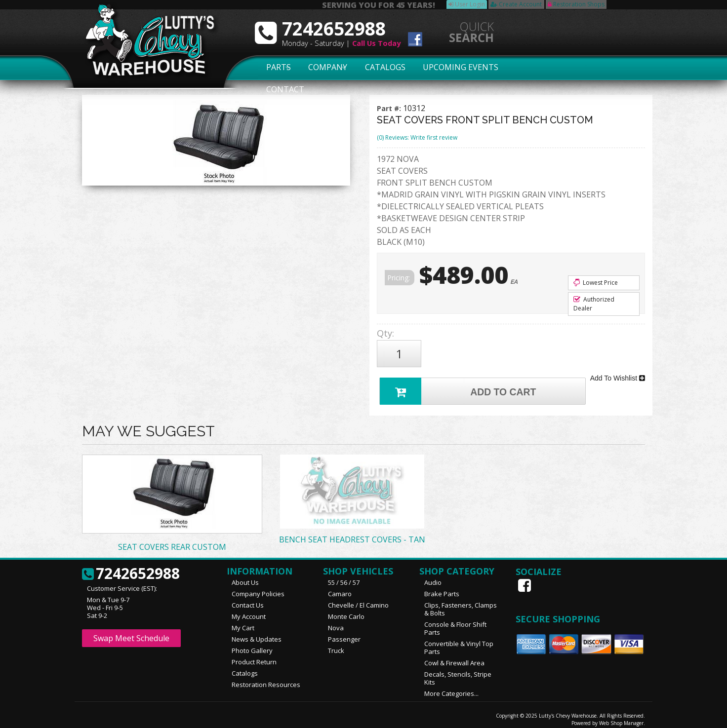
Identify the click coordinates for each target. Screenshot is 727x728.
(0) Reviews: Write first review (417, 137)
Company (325, 68)
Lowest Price (596, 283)
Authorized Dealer (594, 304)
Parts (273, 68)
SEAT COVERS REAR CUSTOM (172, 540)
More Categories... (451, 687)
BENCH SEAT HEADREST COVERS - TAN (352, 533)
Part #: (390, 108)
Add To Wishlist (618, 373)
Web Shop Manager (621, 717)
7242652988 (131, 568)
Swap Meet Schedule (131, 632)
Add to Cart (460, 383)
